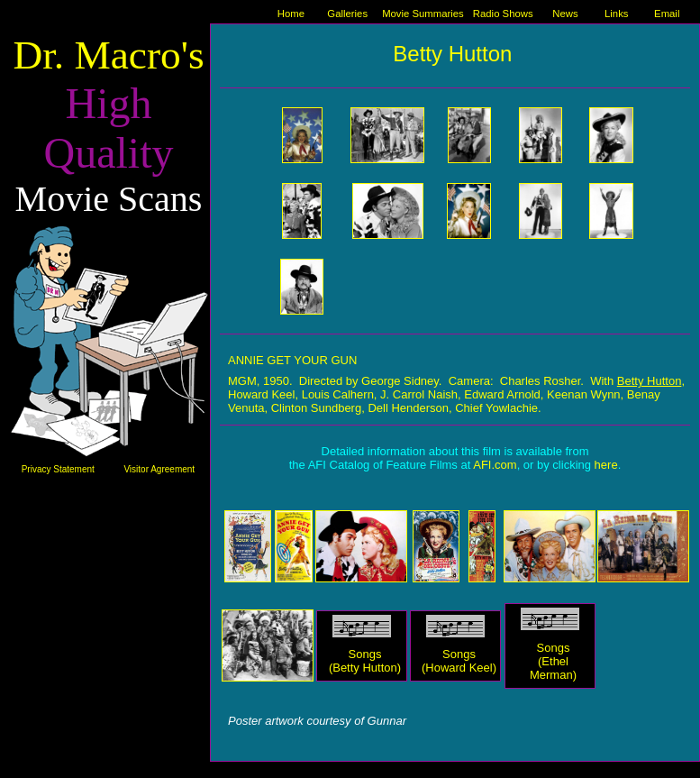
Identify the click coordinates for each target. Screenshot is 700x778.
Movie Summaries (423, 14)
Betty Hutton (650, 381)
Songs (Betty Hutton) (365, 661)
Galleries (347, 14)
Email (667, 14)
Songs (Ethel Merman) (553, 661)
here (606, 465)
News (565, 14)
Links (616, 14)
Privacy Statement (58, 469)
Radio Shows (503, 14)
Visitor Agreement (159, 469)
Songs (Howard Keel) (459, 661)
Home (291, 14)
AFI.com (495, 465)
